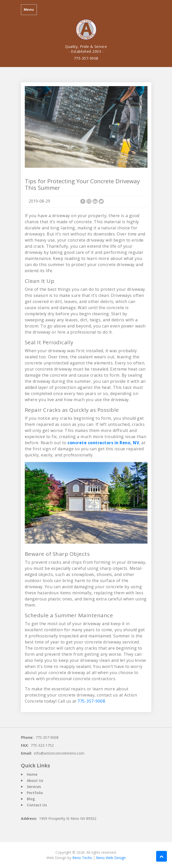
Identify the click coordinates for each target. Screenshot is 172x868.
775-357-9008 (86, 58)
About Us (35, 780)
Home (32, 774)
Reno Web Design (111, 858)
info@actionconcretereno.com (59, 753)
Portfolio (35, 793)
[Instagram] (89, 201)
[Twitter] (101, 201)
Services (34, 787)
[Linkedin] (95, 201)
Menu (29, 9)
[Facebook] (83, 201)
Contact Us (37, 805)
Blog (31, 799)
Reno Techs (82, 858)
